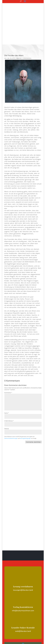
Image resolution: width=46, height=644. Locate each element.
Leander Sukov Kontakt (23, 600)
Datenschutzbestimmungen (11, 410)
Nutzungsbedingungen (25, 410)
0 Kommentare (27, 30)
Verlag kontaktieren (23, 579)
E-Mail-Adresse (9, 393)
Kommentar (8, 365)
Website (7, 401)
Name (7, 385)
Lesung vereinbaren (23, 559)
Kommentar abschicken (33, 414)
